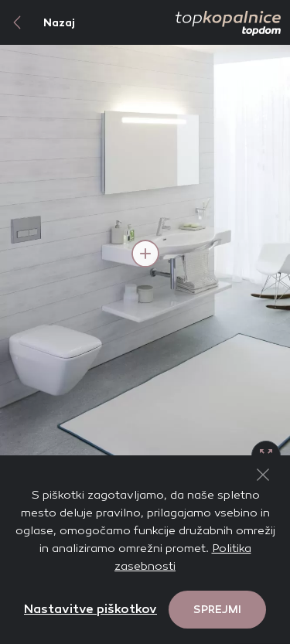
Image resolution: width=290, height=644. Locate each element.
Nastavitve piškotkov (90, 609)
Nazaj (38, 22)
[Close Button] (263, 475)
